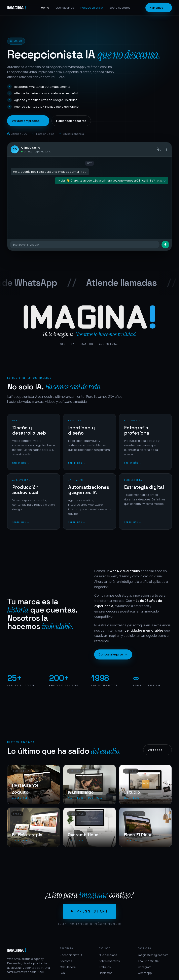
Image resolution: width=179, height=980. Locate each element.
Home (45, 8)
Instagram (145, 967)
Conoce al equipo (113, 654)
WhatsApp (145, 973)
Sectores (66, 961)
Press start (93, 911)
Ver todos (157, 750)
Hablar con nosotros (71, 121)
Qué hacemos (65, 8)
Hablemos (159, 8)
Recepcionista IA (92, 8)
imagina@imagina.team (153, 955)
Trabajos (105, 967)
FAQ (62, 973)
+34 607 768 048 (149, 961)
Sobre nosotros (120, 8)
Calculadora (68, 967)
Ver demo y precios (28, 121)
